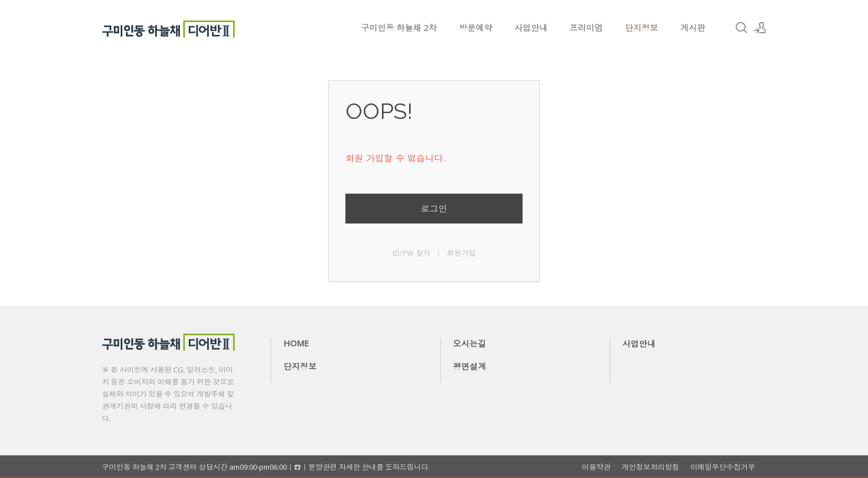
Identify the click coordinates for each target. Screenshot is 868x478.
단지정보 (642, 28)
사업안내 (531, 28)
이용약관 (596, 467)
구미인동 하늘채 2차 (399, 28)
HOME (296, 343)
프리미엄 (586, 28)
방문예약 (476, 28)
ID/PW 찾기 (412, 253)
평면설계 (469, 366)
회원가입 (461, 253)
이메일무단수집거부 (723, 467)
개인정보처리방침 (650, 467)
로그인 (434, 208)
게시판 (693, 28)
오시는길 (469, 344)
